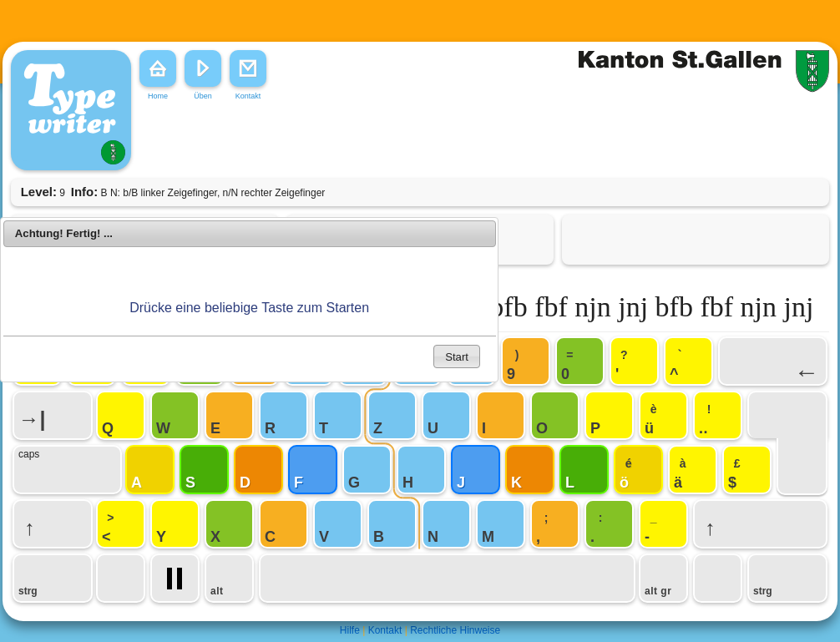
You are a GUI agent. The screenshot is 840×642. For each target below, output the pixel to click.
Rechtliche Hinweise (455, 630)
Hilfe (350, 630)
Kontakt (385, 630)
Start (457, 357)
